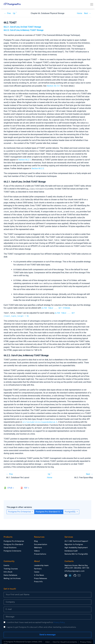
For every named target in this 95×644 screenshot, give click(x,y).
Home (80, 13)
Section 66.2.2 (38, 168)
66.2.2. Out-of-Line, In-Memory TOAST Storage (24, 30)
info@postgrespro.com (74, 569)
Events (6, 563)
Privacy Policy (59, 620)
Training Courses (11, 566)
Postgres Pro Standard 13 (48, 509)
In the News (39, 573)
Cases (37, 570)
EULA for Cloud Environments (65, 640)
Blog (36, 539)
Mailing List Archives (12, 576)
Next (86, 13)
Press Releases (41, 576)
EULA (48, 640)
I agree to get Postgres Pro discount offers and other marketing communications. (41, 625)
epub (10, 486)
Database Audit (71, 549)
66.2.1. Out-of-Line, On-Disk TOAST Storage (22, 27)
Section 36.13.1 (54, 86)
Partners (38, 566)
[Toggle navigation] (92, 4)
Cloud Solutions (10, 545)
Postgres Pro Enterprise (20, 509)
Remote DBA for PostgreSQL (76, 552)
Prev (9, 13)
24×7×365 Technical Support (76, 539)
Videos (37, 549)
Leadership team (41, 563)
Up (14, 13)
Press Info (38, 579)
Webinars (38, 545)
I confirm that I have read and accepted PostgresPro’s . (36, 620)
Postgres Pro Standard (13, 542)
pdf (26, 486)
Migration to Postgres (74, 542)
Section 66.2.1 (25, 160)
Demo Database (10, 573)
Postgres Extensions (12, 549)
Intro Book (8, 570)
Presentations (40, 552)
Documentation (41, 542)
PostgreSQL (71, 509)
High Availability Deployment (76, 545)
